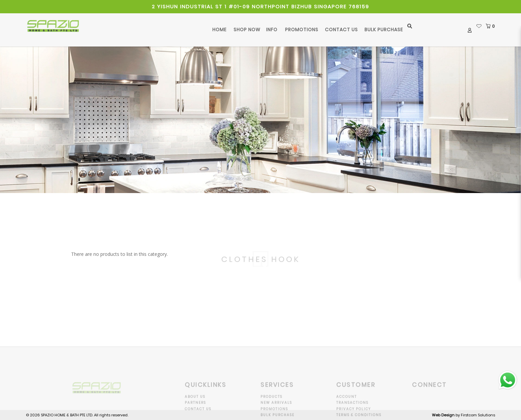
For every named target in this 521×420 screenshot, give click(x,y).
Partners (195, 407)
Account (347, 401)
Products (271, 401)
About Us (195, 401)
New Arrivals (276, 407)
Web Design (443, 415)
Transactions (352, 407)
